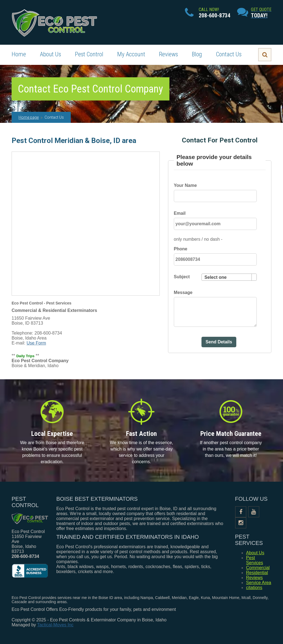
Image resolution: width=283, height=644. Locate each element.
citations (254, 588)
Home (19, 54)
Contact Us (229, 54)
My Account (131, 54)
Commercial (258, 568)
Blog (197, 54)
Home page (29, 117)
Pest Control (89, 54)
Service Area (259, 583)
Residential (257, 573)
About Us (50, 54)
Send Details (219, 342)
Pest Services (254, 560)
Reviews (168, 54)
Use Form (36, 343)
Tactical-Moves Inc (55, 625)
